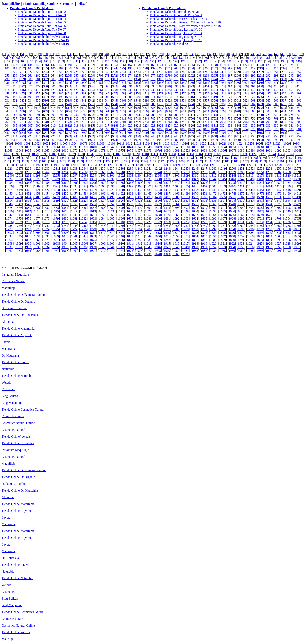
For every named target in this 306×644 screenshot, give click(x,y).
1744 (65, 226)
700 (107, 115)
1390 (46, 186)
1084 (204, 151)
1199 (55, 165)
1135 (71, 158)
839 (276, 126)
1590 (121, 208)
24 (131, 54)
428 (115, 90)
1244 (176, 168)
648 (7, 111)
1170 (89, 161)
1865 (297, 236)
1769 (297, 226)
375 (7, 86)
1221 (259, 165)
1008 (92, 143)
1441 (223, 190)
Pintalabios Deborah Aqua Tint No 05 (42, 22)
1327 (56, 179)
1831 (278, 233)
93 (249, 58)
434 (161, 90)
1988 (250, 251)
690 (30, 115)
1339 (167, 179)
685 (291, 111)
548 (138, 101)
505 (107, 97)
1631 (204, 211)
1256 (288, 168)
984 (191, 140)
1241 (148, 168)
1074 (111, 151)
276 (145, 76)
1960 (288, 247)
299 (22, 79)
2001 (185, 254)
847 (38, 129)
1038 (74, 147)
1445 (260, 190)
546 (122, 101)
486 (260, 93)
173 (253, 65)
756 (237, 118)
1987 (241, 251)
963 (30, 140)
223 (38, 72)
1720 (139, 222)
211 (245, 68)
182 (22, 68)
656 (69, 111)
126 (191, 61)
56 (23, 58)
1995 (130, 254)
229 (84, 72)
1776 (65, 229)
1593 (148, 208)
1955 (241, 247)
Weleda (6, 382)
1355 (18, 183)
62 (60, 58)
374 (299, 83)
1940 (102, 247)
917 (276, 133)
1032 (18, 147)
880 (291, 129)
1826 (232, 233)
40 (228, 54)
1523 (93, 201)
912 (237, 133)
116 (114, 61)
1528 (139, 201)
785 (161, 122)
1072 (93, 151)
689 (22, 115)
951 (237, 136)
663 (122, 111)
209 (230, 68)
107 (46, 61)
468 (122, 93)
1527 (130, 201)
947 (207, 136)
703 (130, 115)
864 (168, 129)
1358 (46, 183)
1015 (157, 143)
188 (69, 68)
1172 (107, 161)
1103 (81, 154)
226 (61, 72)
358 (176, 83)
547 (130, 101)
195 (122, 68)
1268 (102, 172)
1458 (83, 193)
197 (138, 68)
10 (45, 54)
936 (122, 136)
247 (222, 72)
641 (253, 108)
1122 (253, 154)
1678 (46, 218)
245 (207, 72)
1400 (139, 186)
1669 (260, 215)
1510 (269, 197)
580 (84, 104)
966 (53, 140)
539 (69, 101)
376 (15, 86)
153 (99, 65)
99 (285, 58)
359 (184, 83)
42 (240, 54)
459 (53, 93)
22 (118, 54)
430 (130, 90)
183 (30, 68)
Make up (7, 639)
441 (214, 90)
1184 (217, 161)
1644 (28, 215)
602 (253, 104)
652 (38, 111)
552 (168, 101)
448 (268, 90)
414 (7, 90)
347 (92, 83)
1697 (223, 218)
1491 (93, 197)
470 (138, 93)
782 (138, 122)
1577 (297, 204)
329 (253, 79)
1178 (162, 161)
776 (92, 122)
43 (246, 54)
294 (284, 76)
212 (253, 68)
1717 (111, 222)
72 (121, 58)
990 (237, 140)
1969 (74, 251)
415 (15, 90)
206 (207, 68)
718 (245, 115)
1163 (25, 161)
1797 (260, 229)
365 (230, 83)
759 (260, 118)
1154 (245, 158)
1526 (121, 201)
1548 (28, 204)
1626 (158, 211)
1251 (241, 168)
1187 (245, 161)
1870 (46, 240)
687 (7, 115)
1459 (93, 193)
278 (161, 76)
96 (267, 58)
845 (22, 129)
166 (199, 65)
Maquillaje (8, 288)
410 (276, 86)
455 (22, 93)
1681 (74, 218)
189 (76, 68)
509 (138, 97)
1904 (65, 243)
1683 (93, 218)
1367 (130, 183)
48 (277, 54)
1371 (167, 183)
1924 (250, 243)
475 (176, 93)
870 (214, 129)
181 (15, 68)
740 (115, 118)
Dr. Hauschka (10, 355)
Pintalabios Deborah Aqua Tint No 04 (42, 19)
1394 (83, 186)
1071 (83, 151)
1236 (102, 168)
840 (284, 126)
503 (92, 97)
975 (122, 140)
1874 (83, 240)
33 (185, 54)
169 (222, 65)
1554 (83, 204)
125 (183, 61)
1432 (139, 190)
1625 (148, 211)
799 (268, 122)
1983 (204, 251)
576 (53, 104)
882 (7, 133)
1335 (130, 179)
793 (222, 122)
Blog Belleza (10, 396)
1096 (16, 154)
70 (109, 58)
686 (299, 111)
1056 (241, 147)
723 (284, 115)
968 (69, 140)
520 (222, 97)
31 (173, 54)
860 (138, 129)
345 (76, 83)
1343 (204, 179)
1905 (74, 243)
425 (92, 90)
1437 (185, 190)
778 (107, 122)
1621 (111, 211)
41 (234, 54)
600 (237, 104)
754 (222, 118)
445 (245, 90)
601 (245, 104)
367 (245, 83)
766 (15, 122)
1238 (121, 168)
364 (222, 83)
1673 (297, 215)
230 (92, 72)
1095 (7, 154)
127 (199, 61)
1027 (268, 143)
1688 (139, 218)
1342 (195, 179)
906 (192, 133)
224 (46, 72)
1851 (167, 236)
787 (176, 122)
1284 (250, 172)
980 (161, 140)
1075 (121, 151)
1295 (56, 176)
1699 (241, 218)
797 (253, 122)
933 (99, 136)
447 (260, 90)
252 (260, 72)
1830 (269, 233)
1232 (65, 168)
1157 (272, 158)
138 (283, 61)
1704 (288, 218)
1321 (297, 176)
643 (268, 108)
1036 (56, 147)
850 (61, 129)
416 (22, 90)
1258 (9, 172)
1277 (185, 172)
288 (237, 76)
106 (38, 61)
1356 (28, 183)
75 (139, 58)
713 (207, 115)
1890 (232, 240)
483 (237, 93)
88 (218, 58)
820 (130, 126)
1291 (19, 176)
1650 (83, 215)
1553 (74, 204)
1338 (158, 179)
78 (158, 58)
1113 (172, 154)
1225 (296, 165)
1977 (148, 251)
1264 (65, 172)
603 (260, 104)
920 (299, 133)
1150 (208, 158)
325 (222, 79)
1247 (204, 168)
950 (230, 136)
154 (107, 65)
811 (61, 126)
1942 (121, 247)
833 (230, 126)
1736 (287, 222)
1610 (9, 211)
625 (130, 108)
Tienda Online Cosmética (18, 443)
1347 (241, 179)
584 (115, 104)
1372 (176, 183)
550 (153, 101)
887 (46, 133)
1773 (37, 229)
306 (76, 79)
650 (22, 111)
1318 (269, 176)
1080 (167, 151)
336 (7, 83)
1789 (185, 229)
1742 (46, 226)
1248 (213, 168)
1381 (260, 183)
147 (53, 65)
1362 (83, 183)
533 (22, 101)
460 (61, 93)
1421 (37, 190)
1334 (121, 179)
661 (107, 111)
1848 (139, 236)
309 (99, 79)
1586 (83, 208)
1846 (121, 236)
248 (230, 72)
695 (69, 115)
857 (115, 129)
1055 (232, 147)
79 (164, 58)
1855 (204, 236)
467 (115, 93)
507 (122, 97)
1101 (62, 154)
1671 (278, 215)
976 (130, 140)
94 (255, 58)
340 (38, 83)
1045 (139, 147)
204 (192, 68)
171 (237, 65)
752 (207, 118)
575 (46, 104)
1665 (223, 215)
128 (206, 61)
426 (99, 90)
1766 (269, 226)
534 (30, 101)
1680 (65, 218)
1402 (158, 186)
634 (199, 108)
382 (61, 86)
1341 (185, 179)
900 (145, 133)
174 (260, 65)
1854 (195, 236)
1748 (102, 226)
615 (53, 108)
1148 (190, 158)
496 (38, 97)
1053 (213, 147)
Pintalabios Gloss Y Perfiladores (32, 8)
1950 (195, 247)
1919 (204, 243)
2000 (176, 254)
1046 (148, 147)
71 (115, 58)
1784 (139, 229)
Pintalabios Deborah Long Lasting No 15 (176, 37)
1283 (241, 172)
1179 (171, 161)
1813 (111, 233)
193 (107, 68)
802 (291, 122)
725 (299, 115)
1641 (297, 211)
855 (99, 129)
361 (199, 83)
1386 (9, 186)
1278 (195, 172)
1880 (139, 240)
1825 (223, 233)
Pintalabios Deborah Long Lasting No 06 (176, 29)
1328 (65, 179)
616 (61, 108)
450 (284, 90)
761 (276, 118)
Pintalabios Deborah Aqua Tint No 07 (42, 29)
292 (268, 76)
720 (260, 115)
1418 (9, 190)
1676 (28, 218)
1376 (213, 183)
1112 (163, 154)
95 (261, 58)
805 (15, 126)
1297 (74, 176)
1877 (111, 240)
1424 (65, 190)
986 (207, 140)
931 (84, 136)
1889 (223, 240)
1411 (241, 186)
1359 (56, 183)
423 (76, 90)
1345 (223, 179)
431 (138, 90)
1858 (232, 236)
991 (245, 140)
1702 (269, 218)
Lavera (6, 342)
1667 (241, 215)
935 (115, 136)
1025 (250, 143)
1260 (28, 172)
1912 (139, 243)
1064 (18, 151)
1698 (232, 218)
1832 (287, 233)
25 (137, 54)
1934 (46, 247)
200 (161, 68)
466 (107, 93)
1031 (9, 147)
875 (253, 129)
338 (22, 83)
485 (253, 93)
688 (15, 115)
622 (107, 108)
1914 (158, 243)
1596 (176, 208)
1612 (28, 211)
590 (161, 104)
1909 (111, 243)
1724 (176, 222)
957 (284, 136)
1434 (158, 190)
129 (214, 61)
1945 (148, 247)
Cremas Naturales (13, 416)
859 (130, 129)
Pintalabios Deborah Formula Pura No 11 (176, 15)
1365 (111, 183)
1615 (56, 211)
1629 (185, 211)
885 (30, 133)
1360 (65, 183)
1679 (56, 218)
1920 (213, 243)
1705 (297, 218)
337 (15, 83)
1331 (93, 179)
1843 (93, 236)
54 (11, 58)
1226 (9, 168)
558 (214, 101)
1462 (121, 193)
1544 (288, 201)
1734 (269, 222)
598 (222, 104)
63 (66, 58)
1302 (121, 176)
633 (191, 108)
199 (153, 68)
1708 (28, 222)
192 (99, 68)
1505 (223, 197)
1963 (18, 251)
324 (214, 79)
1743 (56, 226)
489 (284, 93)
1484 (28, 197)
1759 (204, 226)
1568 (213, 204)
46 (265, 54)
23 (124, 54)
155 (115, 65)
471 (145, 93)
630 (168, 108)
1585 (74, 208)
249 (237, 72)
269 (92, 76)
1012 (129, 143)
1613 (37, 211)
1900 (28, 243)
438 (191, 90)
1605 (260, 208)
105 (31, 61)
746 (161, 118)
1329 (74, 179)
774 (76, 122)
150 (76, 65)
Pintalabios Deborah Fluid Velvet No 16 (43, 44)
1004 (55, 143)
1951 (204, 247)
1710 (46, 222)
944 (184, 136)
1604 (250, 208)
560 (230, 101)
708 (168, 115)
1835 (18, 236)
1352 (288, 179)
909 (215, 133)
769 (38, 122)
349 (107, 83)
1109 (136, 154)
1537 (223, 201)
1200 (65, 165)
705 (145, 115)
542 (92, 101)
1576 (288, 204)
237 (145, 72)
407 (253, 86)
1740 (28, 226)
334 (291, 79)
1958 (269, 247)
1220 (250, 165)
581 (92, 104)
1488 (65, 197)
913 (245, 133)
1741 (37, 226)
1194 (10, 165)
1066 (37, 151)
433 (153, 90)
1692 (176, 218)
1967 (56, 251)
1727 (204, 222)
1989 (260, 251)
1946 (158, 247)
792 (214, 122)
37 (210, 54)
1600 (213, 208)
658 (84, 111)
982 (176, 140)
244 (199, 72)
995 (276, 140)
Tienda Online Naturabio (17, 376)
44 (252, 54)
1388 (28, 186)
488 (276, 93)
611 (22, 108)
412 (291, 86)
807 (30, 126)
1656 (139, 215)
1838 (46, 236)
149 (69, 65)
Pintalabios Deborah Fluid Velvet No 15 (43, 40)
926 (46, 136)
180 (7, 68)
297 (7, 79)
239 (161, 72)
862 (153, 129)
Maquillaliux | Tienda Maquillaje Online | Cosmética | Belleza (45, 4)
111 (77, 61)
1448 (288, 190)
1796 (250, 229)
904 (176, 133)
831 (214, 126)
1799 (278, 229)
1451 (18, 193)
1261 (37, 172)
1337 (148, 179)
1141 (125, 158)
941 (161, 136)
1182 (199, 161)
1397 (111, 186)
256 (291, 72)
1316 (250, 176)
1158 (281, 158)
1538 (232, 201)
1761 (223, 226)
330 (260, 79)
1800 (288, 229)
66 (84, 58)
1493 (111, 197)
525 (260, 97)
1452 (28, 193)
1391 (56, 186)
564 (260, 101)
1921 (223, 243)
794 (230, 122)
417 (30, 90)
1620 (102, 211)
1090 (260, 151)
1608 (288, 208)
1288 (288, 172)
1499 (167, 197)
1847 (130, 236)
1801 (297, 229)
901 (153, 133)
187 (61, 68)
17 (88, 54)
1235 (93, 168)
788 (184, 122)
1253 (260, 168)
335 (299, 79)
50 (289, 54)
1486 (46, 197)
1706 (9, 222)
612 (30, 108)
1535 (204, 201)
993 (260, 140)
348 (99, 83)
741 (122, 118)
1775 (56, 229)
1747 (93, 226)
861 (145, 129)
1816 (139, 233)
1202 (83, 165)
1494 (121, 197)
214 (268, 68)
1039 (83, 147)
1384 (288, 183)
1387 (19, 186)
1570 (232, 204)
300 (30, 79)
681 (260, 111)
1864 (288, 236)
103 (15, 61)
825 (168, 126)
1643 (18, 215)
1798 (269, 229)
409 (268, 86)
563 (253, 101)
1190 (272, 161)
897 (122, 133)
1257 (297, 168)
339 (30, 83)
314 (138, 79)
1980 (176, 251)
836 (253, 126)
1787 (167, 229)
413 (299, 86)
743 (138, 118)
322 (199, 79)
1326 (46, 179)
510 (145, 97)
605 (276, 104)
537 (53, 101)
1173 (116, 161)
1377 (223, 183)
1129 (16, 158)
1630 (195, 211)
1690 (158, 218)
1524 (102, 201)
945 (191, 136)
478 (199, 93)
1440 (213, 190)
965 (46, 140)
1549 (37, 204)
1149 (199, 158)
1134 (61, 158)
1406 (195, 186)
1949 (185, 247)
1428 (102, 190)
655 (61, 111)
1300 (102, 176)
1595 (167, 208)
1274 (158, 172)
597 (214, 104)
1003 (46, 143)
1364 (102, 183)
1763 (241, 226)
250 (245, 72)
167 (207, 65)
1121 (244, 154)
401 (207, 86)
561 (237, 101)
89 (225, 58)
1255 (278, 168)
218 (299, 68)
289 (245, 76)
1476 (250, 193)
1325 (37, 179)
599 (230, 104)
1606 (269, 208)
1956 (250, 247)
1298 (83, 176)
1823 (204, 233)
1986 (232, 251)
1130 (25, 158)
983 (184, 140)
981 (168, 140)
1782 (121, 229)
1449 (297, 190)
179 (299, 65)
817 (107, 126)
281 (184, 76)
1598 (195, 208)
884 (22, 133)
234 (122, 72)
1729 (223, 222)
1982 (195, 251)
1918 (195, 243)
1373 (185, 183)
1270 (121, 172)
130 (222, 61)
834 (237, 126)
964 (38, 140)
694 (61, 115)
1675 (18, 218)
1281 (223, 172)
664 (130, 111)
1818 (158, 233)
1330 (83, 179)
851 (69, 129)
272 (115, 76)
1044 (130, 147)
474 (168, 93)
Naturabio (8, 369)
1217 (222, 165)
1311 (204, 176)
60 (48, 58)
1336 (139, 179)
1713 (74, 222)
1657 (148, 215)
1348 (250, 179)
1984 (213, 251)
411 (283, 86)
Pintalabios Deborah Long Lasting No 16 (176, 40)
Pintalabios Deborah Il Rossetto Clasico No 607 (180, 19)
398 (184, 86)
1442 (232, 190)
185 (46, 68)
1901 (37, 243)
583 (107, 104)
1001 (27, 143)
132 (237, 61)
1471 (204, 193)
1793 (223, 229)
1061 (288, 147)
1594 (158, 208)
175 (268, 65)
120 (145, 61)
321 (191, 79)
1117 (208, 154)
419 (46, 90)
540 (76, 101)
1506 (232, 197)
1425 (74, 190)
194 (115, 68)
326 (230, 79)
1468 (176, 193)
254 (276, 72)
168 (214, 65)
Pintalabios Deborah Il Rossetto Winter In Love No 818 (185, 26)
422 (69, 90)
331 (268, 79)
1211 (167, 165)
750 (191, 118)
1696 (213, 218)
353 (138, 83)
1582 (46, 208)
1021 (212, 143)
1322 (9, 179)
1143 (144, 158)
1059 (269, 147)
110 (69, 61)
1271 (130, 172)
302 (46, 79)
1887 (204, 240)
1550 (46, 204)
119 (137, 61)
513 (168, 97)
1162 (16, 161)
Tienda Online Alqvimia (17, 335)
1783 (130, 229)
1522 (83, 201)
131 (229, 61)
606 (284, 104)
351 (122, 83)
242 (184, 72)
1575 (278, 204)
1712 (65, 222)
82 (182, 58)
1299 (93, 176)
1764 (250, 226)
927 (53, 136)
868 (199, 129)
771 (53, 122)
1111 (154, 154)
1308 (176, 176)
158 (138, 65)
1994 (121, 254)
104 (23, 61)
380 (46, 86)
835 (245, 126)
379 (38, 86)
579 (76, 104)
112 (84, 61)
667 (153, 111)
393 (145, 86)
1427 (93, 190)
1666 (232, 215)
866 (184, 129)
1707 (19, 222)
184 (38, 68)
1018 (185, 143)
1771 (18, 229)
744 (145, 118)
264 (53, 76)
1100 (53, 154)
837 (260, 126)
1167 (61, 161)
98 (279, 58)
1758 (195, 226)
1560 (139, 204)
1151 (217, 158)
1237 (111, 168)
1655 (130, 215)
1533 (185, 201)
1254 (269, 168)
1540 (250, 201)
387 (99, 86)
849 (53, 129)
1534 (195, 201)
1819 (167, 233)
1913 (148, 243)
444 (237, 90)
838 (268, 126)
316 (153, 79)
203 (184, 68)
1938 (83, 247)
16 (82, 54)
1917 (185, 243)
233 (115, 72)
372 (284, 83)
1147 (180, 158)
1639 (278, 211)
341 (46, 83)
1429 (111, 190)
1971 (93, 251)
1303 (130, 176)
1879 (130, 240)
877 (268, 129)
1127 (299, 154)
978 (145, 140)
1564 (176, 204)
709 (176, 115)
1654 (121, 215)
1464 (139, 193)
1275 (167, 172)
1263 (56, 172)
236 (138, 72)
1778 (83, 229)
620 (91, 108)
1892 (250, 240)
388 (107, 86)
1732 (250, 222)
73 (127, 58)
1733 (260, 222)
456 (30, 93)
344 (69, 83)
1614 (46, 211)
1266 (83, 172)
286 (222, 76)
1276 (176, 172)
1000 (18, 143)
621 (99, 108)
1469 (185, 193)
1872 (65, 240)
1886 (195, 240)
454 (15, 93)
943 (176, 136)
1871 (56, 240)
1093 (288, 151)
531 (7, 101)
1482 (9, 197)
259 (15, 76)
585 (122, 104)
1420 (28, 190)
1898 (9, 243)
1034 (37, 147)
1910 (121, 243)
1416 (287, 186)
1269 (111, 172)
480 (214, 93)
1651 (93, 215)
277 (153, 76)
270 (99, 76)
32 (179, 54)
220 (15, 72)
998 (299, 140)
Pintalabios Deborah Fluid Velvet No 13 (43, 37)
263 (46, 76)
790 (199, 122)
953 (253, 136)
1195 (19, 165)
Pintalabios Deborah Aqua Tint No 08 (42, 33)
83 (188, 58)
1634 (232, 211)
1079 (158, 151)
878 (276, 129)
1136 (80, 158)
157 (130, 65)
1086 (223, 151)
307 (84, 79)
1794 (232, 229)
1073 (102, 151)
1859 (241, 236)
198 (145, 68)
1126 (290, 154)
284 (207, 76)
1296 (65, 176)
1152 (226, 158)
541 (84, 101)
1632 (213, 211)
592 (176, 104)
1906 (83, 243)
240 (168, 72)
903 (168, 133)
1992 (288, 251)
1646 (46, 215)
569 (299, 101)
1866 (9, 240)
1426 (83, 190)
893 (92, 133)
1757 (185, 226)
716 (230, 115)
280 (176, 76)
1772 (28, 229)
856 (107, 129)
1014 (147, 143)
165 (191, 65)
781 (130, 122)
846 (30, 129)
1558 (121, 204)
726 (7, 118)
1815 (130, 233)
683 (276, 111)
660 (99, 111)
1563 (167, 204)
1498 (158, 197)
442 (222, 90)
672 (191, 111)
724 (291, 115)
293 (276, 76)
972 (99, 140)
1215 (204, 165)
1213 (185, 165)
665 (138, 111)
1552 (65, 204)
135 (260, 61)
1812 (102, 233)
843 (7, 129)
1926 (269, 243)
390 (122, 86)
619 (84, 108)
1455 (56, 193)
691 (38, 115)
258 (7, 76)
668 (161, 111)
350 (115, 83)
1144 (153, 158)
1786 (158, 229)
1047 (158, 147)
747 (168, 118)
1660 (176, 215)
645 (284, 108)
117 (122, 61)
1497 (148, 197)
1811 (93, 233)
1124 (272, 154)
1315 (241, 176)
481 (222, 93)
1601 (223, 208)
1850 (158, 236)
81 (176, 58)
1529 (148, 201)
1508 (250, 197)
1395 (93, 186)
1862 (269, 236)
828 (191, 126)
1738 (9, 226)
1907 (93, 243)
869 (207, 129)
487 (268, 93)
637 (222, 108)
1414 (269, 186)
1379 (241, 183)
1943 (130, 247)
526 (268, 97)
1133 (52, 158)
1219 (241, 165)
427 (107, 90)
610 (15, 108)
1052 (204, 147)
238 (153, 72)
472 (153, 93)
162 (168, 65)
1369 (148, 183)
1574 (269, 204)
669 (168, 111)
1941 (111, 247)
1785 (148, 229)
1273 (148, 172)
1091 (269, 151)
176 (276, 65)
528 (284, 97)
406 (245, 86)
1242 (158, 168)
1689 (148, 218)
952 (245, 136)
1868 (28, 240)
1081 (176, 151)
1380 (250, 183)
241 (176, 72)
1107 (117, 154)
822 (145, 126)
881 (299, 129)
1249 (223, 168)
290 (253, 76)
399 (192, 86)
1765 (260, 226)
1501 (186, 197)
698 (92, 115)
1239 (130, 168)
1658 (158, 215)
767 (22, 122)
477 (191, 93)
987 (214, 140)
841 (291, 126)
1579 (18, 208)
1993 (297, 251)
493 (15, 97)
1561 (148, 204)
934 (107, 136)
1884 (176, 240)
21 (112, 54)
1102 (71, 154)
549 (145, 101)
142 (15, 65)
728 (22, 118)
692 (46, 115)
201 (168, 68)
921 (7, 136)
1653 (111, 215)
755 (230, 118)
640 (245, 108)
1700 (250, 218)
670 (176, 111)
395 (161, 86)
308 (92, 79)
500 (69, 97)
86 (206, 58)
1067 (46, 151)
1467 (167, 193)
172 (245, 65)
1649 (74, 215)
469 (130, 93)
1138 (98, 158)
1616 (65, 211)
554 (184, 101)
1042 (111, 147)
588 (145, 104)
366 (237, 83)
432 (145, 90)
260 (22, 76)
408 (260, 86)
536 (46, 101)
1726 (195, 222)
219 (7, 72)
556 (199, 101)
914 (253, 133)
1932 (28, 247)
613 (38, 108)
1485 (37, 197)
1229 (37, 168)
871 (222, 129)
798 (260, 122)
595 (199, 104)
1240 (139, 168)
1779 (93, 229)
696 (76, 115)
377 (22, 86)
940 (153, 136)
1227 (18, 168)
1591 (130, 208)
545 (115, 101)
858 (122, 129)
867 (191, 129)
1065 (28, 151)
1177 (153, 161)
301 (38, 79)
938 (138, 136)
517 (199, 97)
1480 (288, 193)
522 (237, 97)
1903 (56, 243)
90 (231, 58)
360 (191, 83)
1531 (167, 201)
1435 (167, 190)
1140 (116, 158)
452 (299, 90)
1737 (297, 222)
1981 (185, 251)
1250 (232, 168)
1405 (186, 186)
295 (291, 76)
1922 (232, 243)
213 (260, 68)
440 (207, 90)
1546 (9, 204)
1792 (213, 229)
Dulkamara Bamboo (14, 308)
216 (284, 68)
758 (253, 118)
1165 (43, 161)
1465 (148, 193)
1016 (166, 143)
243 (191, 72)
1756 (176, 226)
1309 (186, 176)
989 (230, 140)
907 (199, 133)
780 (122, 122)
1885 (185, 240)
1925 (260, 243)
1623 (130, 211)
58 (36, 58)
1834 (9, 236)
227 (69, 72)
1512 (287, 197)
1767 (278, 226)
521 (230, 97)
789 (191, 122)
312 (122, 79)
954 (260, 136)
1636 (250, 211)
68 (97, 58)
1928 (287, 243)
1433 (148, 190)
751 (199, 118)
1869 (37, 240)
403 (222, 86)
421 (61, 90)
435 (168, 90)
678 (237, 111)
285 (214, 76)
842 (299, 126)
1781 (111, 229)
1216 (213, 165)
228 (76, 72)
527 (276, 97)
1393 (74, 186)
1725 (185, 222)
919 (291, 133)
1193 (299, 161)
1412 (250, 186)
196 (130, 68)
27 (149, 54)
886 (38, 133)
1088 (241, 151)
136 (268, 61)
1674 (9, 218)
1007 (83, 143)
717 (237, 115)
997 (291, 140)
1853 (185, 236)
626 (138, 108)
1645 (37, 215)
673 (199, 111)
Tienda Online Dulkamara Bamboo (24, 295)
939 (145, 136)
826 (176, 126)
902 (161, 133)
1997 (148, 254)
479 (207, 93)
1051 (195, 147)
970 (84, 140)
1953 (223, 247)
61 (54, 58)
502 (84, 97)
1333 (111, 179)
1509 (260, 197)
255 (284, 72)
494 (22, 97)
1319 (278, 176)
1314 (232, 176)
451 (291, 90)
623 (114, 108)
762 (284, 118)
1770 (9, 229)
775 (84, 122)
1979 (167, 251)
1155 (254, 158)
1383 (278, 183)
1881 (148, 240)
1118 (217, 154)
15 (76, 54)
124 (175, 61)
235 (130, 72)
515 (184, 97)
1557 (111, 204)
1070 (74, 151)
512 (161, 97)
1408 (213, 186)
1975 (130, 251)
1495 (130, 197)
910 (222, 133)
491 (299, 93)
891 (76, 133)
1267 (93, 172)
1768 (288, 226)
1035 (46, 147)
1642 (9, 215)
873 (237, 129)
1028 (277, 143)
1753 (148, 226)
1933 (37, 247)
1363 (93, 183)
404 (230, 86)
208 (222, 68)
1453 (37, 193)
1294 (46, 176)
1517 (37, 201)
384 (76, 86)
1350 (269, 179)
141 (7, 65)
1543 (278, 201)
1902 (46, 243)
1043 (121, 147)
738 (99, 118)
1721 (148, 222)
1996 (139, 254)
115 (107, 61)
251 (253, 72)
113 (92, 61)
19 (100, 54)
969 (76, 140)
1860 (250, 236)
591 (168, 104)
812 (68, 126)
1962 (9, 251)
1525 (111, 201)
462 (76, 93)
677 (230, 111)
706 (153, 115)
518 (207, 97)
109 (61, 61)
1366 (121, 183)
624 (122, 108)
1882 (158, 240)
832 (222, 126)
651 (30, 111)
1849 (148, 236)
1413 (260, 186)
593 (184, 104)
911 (230, 133)
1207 (130, 165)
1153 (235, 158)
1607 (278, 208)
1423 (56, 190)
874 (245, 129)
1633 (223, 211)
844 (15, 129)
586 (130, 104)
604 (268, 104)
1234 (83, 168)
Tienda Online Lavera (15, 362)
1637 (260, 211)
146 (46, 65)
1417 (297, 186)
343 (61, 83)
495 (30, 97)
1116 (199, 154)
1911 (130, 243)
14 (70, 54)
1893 (260, 240)
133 (245, 61)
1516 (28, 201)
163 (176, 65)
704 (138, 115)
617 (68, 108)
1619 (93, 211)
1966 (46, 251)
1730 (232, 222)
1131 (34, 158)
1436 (176, 190)
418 (38, 90)
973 (107, 140)
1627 (167, 211)
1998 (158, 254)
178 (291, 65)
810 (53, 126)
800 (276, 122)
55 (17, 58)
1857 (223, 236)
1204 (102, 165)
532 (15, 101)
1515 (18, 201)
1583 (56, 208)
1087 (232, 151)
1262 (46, 172)
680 (253, 111)
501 (76, 97)
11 (51, 54)
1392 (65, 186)
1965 (37, 251)
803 (299, 122)
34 (192, 54)
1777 (74, 229)
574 (38, 104)
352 (130, 83)
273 (122, 76)
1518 (46, 201)
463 (84, 93)
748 (176, 118)
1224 (287, 165)
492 (7, 97)
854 (92, 129)
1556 (102, 204)
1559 (130, 204)
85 (200, 58)
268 (84, 76)
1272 (139, 172)
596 (207, 104)
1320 (287, 176)
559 (222, 101)
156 (122, 65)
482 (230, 93)
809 (46, 126)
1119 (226, 154)
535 (38, 101)
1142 (135, 158)
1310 (195, 176)
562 (245, 101)
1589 (111, 208)
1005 (64, 143)
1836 (28, 236)
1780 (102, 229)
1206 (120, 165)
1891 (241, 240)
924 (30, 136)
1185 (226, 161)
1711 (56, 222)
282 (191, 76)
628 (153, 108)
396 (168, 86)
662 (115, 111)
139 (291, 61)
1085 (213, 151)
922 (15, 136)
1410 (232, 186)
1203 (92, 165)
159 (145, 65)
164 (184, 65)
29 (161, 54)
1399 (130, 186)
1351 (278, 179)
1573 (260, 204)
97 (273, 58)
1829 (260, 233)
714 (214, 115)
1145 (162, 158)
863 (161, 129)
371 (276, 83)
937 (130, 136)
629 (161, 108)
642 (260, 108)
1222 (268, 165)
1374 (195, 183)
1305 (148, 176)
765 (7, 122)
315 (145, 79)
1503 (204, 197)
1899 (19, 243)
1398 (121, 186)
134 (252, 61)
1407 (204, 186)
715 (222, 115)
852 (76, 129)
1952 (213, 247)
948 (214, 136)
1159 (290, 158)
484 (245, 93)
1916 (176, 243)
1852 (176, 236)
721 (268, 115)
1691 (167, 218)
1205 (111, 165)
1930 (9, 247)
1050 (185, 147)
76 (145, 58)
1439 (204, 190)
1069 (65, 151)
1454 (46, 193)
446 (253, 90)
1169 (80, 161)
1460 (102, 193)
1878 (121, 240)
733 (61, 118)
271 (107, 76)
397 (176, 86)
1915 (167, 243)
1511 (278, 197)
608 (299, 104)
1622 (120, 211)
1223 (278, 165)
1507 (241, 197)
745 (153, 118)
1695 (204, 218)
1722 (158, 222)
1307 (167, 176)
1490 (83, 197)
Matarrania (9, 349)
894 (99, 133)
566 (276, 101)
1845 (111, 236)
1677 (37, 218)
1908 (102, 243)
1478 (269, 193)
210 (238, 68)
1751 (130, 226)
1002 (36, 143)
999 (9, 143)
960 (7, 140)
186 (53, 68)
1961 (297, 247)
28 (155, 54)
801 (284, 122)
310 (107, 79)
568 (291, 101)
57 (30, 58)
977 (138, 140)
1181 (190, 161)
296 (299, 76)
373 (291, 83)
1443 (241, 190)
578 (69, 104)
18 (94, 54)
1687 (130, 218)
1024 (240, 143)
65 (78, 58)
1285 (260, 172)
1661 (185, 215)
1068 (56, 151)
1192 (290, 161)
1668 (250, 215)
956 (276, 136)
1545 (297, 201)
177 (284, 65)
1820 (176, 233)
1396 (102, 186)
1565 (185, 204)
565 (268, 101)
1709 (37, 222)
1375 (204, 183)
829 (199, 126)
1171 (98, 161)
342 (53, 83)
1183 (208, 161)
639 (237, 108)
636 (214, 108)
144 (30, 65)
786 (168, 122)
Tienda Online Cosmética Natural (23, 409)
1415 (278, 186)
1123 (262, 154)
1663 (204, 215)
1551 (56, 204)
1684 (102, 218)
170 (230, 65)
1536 (213, 201)
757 (245, 118)
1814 (120, 233)
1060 (278, 147)
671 (184, 111)
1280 (213, 172)
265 (61, 76)
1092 (278, 151)
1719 (130, 222)
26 (143, 54)
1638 (269, 211)
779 (115, 122)
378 (30, 86)
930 (76, 136)
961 (15, 140)
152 (92, 65)
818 (114, 126)
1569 (223, 204)
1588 (102, 208)
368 (253, 83)
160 (153, 65)
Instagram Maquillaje (15, 274)
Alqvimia (8, 322)
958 (291, 136)
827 (184, 126)
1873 (74, 240)
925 (38, 136)
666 (145, 111)
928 (61, 136)
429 (122, 90)
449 (276, 90)
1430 (121, 190)
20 (106, 54)
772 (61, 122)
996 (284, 140)
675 (214, 111)
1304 (139, 176)
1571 (241, 204)
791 (207, 122)
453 (7, 93)
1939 (93, 247)
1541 (260, 201)
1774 (46, 229)
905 (184, 133)
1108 (126, 154)
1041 (102, 147)
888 (53, 133)
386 (92, 86)
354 (145, 83)
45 (259, 54)
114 (99, 61)
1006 (74, 143)
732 (53, 118)
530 (299, 97)
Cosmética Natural (14, 281)
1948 (176, 247)
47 (271, 54)
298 (15, 79)
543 (99, 101)
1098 (35, 154)
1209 (148, 165)
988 (222, 140)
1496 (139, 197)
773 (69, 122)
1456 (65, 193)
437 (184, 90)
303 (53, 79)
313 (130, 79)
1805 (37, 233)
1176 (144, 161)
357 (168, 83)
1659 (167, 215)
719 (253, 115)
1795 (241, 229)
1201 (74, 165)
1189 (263, 161)
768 (30, 122)
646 (291, 108)
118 (129, 61)
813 (76, 126)
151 (84, 65)
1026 (259, 143)
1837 (37, 236)
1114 (181, 154)
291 (260, 76)
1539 (241, 201)
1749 (111, 226)
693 (53, 115)
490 (291, 93)
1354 (9, 183)
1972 (102, 251)
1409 (223, 186)
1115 (190, 154)
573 (30, 104)
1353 (297, 179)
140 (298, 61)
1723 (167, 222)
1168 (71, 161)
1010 (110, 143)
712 (199, 115)
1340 (176, 179)
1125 (281, 154)
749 (184, 118)
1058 (260, 147)
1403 (167, 186)
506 (115, 97)
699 (99, 115)
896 (115, 133)
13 (64, 54)
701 (115, 115)
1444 (250, 190)
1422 (46, 190)
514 (176, 97)
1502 (195, 197)
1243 (167, 168)
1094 (297, 151)
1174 (125, 161)
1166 (52, 161)
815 (91, 126)
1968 (65, 251)
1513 (297, 197)
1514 (9, 201)
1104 (90, 154)
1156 (263, 158)
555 (191, 101)
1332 (102, 179)
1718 (120, 222)
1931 (18, 247)
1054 (223, 147)
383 (69, 86)
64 (72, 58)
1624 (139, 211)
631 (176, 108)
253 (268, 72)
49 (283, 54)
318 (168, 79)
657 (76, 111)
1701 (260, 218)
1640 (287, 211)
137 (275, 61)
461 (69, 93)
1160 (299, 158)
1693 (185, 218)
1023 (231, 143)
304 (61, 79)
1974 (121, 251)
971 (92, 140)
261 (30, 76)
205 (199, 68)
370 (268, 83)
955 (268, 136)
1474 (232, 193)
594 (191, 104)
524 (253, 97)
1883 (167, 240)
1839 (56, 236)
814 (84, 126)
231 (99, 72)
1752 (139, 226)
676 (222, 111)
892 (84, 133)
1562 (158, 204)
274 (130, 76)
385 (84, 86)
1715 (93, 222)
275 (138, 76)
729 (30, 118)
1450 (9, 193)
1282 (232, 172)
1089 (250, 151)
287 (230, 76)
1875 (93, 240)
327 (237, 79)
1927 (278, 243)
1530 (158, 201)
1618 (83, 211)
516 (191, 97)
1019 (194, 143)
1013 (138, 143)
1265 (74, 172)
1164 (34, 161)
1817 (148, 233)
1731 (241, 222)
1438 (195, 190)
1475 (241, 193)
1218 (231, 165)
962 (22, 140)
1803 (19, 233)
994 (268, 140)
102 (8, 61)
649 (15, 111)
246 (214, 72)
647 (299, 108)
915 (260, 133)
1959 (278, 247)
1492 (102, 197)
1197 (37, 165)
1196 (28, 165)
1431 (130, 190)
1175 (135, 161)
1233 (74, 168)
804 (7, 126)
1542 (269, 201)
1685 (111, 218)
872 (230, 129)
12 (57, 54)
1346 (232, 179)
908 (207, 133)
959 (299, 136)
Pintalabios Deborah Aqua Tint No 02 (42, 12)
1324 (28, 179)
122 (160, 61)
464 (92, 93)
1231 (56, 168)
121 (152, 61)
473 (161, 93)
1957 (260, 247)
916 (268, 133)
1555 (93, 204)
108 (54, 61)
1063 (9, 151)
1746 (83, 226)
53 (5, 58)
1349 (260, 179)
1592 (139, 208)
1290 (9, 176)
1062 (297, 147)
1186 (235, 161)
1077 (139, 151)
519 (214, 97)
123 (168, 61)
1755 (167, 226)
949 (222, 136)
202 (176, 68)
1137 (89, 158)
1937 (74, 247)
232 (107, 72)
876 (260, 129)
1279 (204, 172)
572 (22, 104)
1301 (111, 176)
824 (161, 126)
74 (133, 58)
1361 (74, 183)
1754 (158, 226)
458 (46, 93)
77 (151, 58)
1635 (241, 211)
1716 (102, 222)
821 (138, 126)
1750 (121, 226)
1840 (65, 236)
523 (245, 97)
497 (46, 97)
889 (61, 133)
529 (291, 97)
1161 (6, 161)
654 (53, 111)
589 (153, 104)
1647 (56, 215)
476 (184, 93)
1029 (287, 143)
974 (115, 140)
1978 (158, 251)
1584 (65, 208)
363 (214, 83)
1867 (18, 240)
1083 (195, 151)
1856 (213, 236)
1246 (195, 168)
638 (230, 108)
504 (99, 97)
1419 (18, 190)
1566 (195, 204)
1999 (167, 254)
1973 (111, 251)
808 (38, 126)
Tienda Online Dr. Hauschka (20, 315)
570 (7, 104)
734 (69, 118)
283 (199, 76)
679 (245, 111)
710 (184, 115)
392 (138, 86)
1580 (28, 208)
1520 (65, 201)
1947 (167, 247)
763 (291, 118)
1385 (297, 183)
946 (199, 136)
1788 (176, 229)
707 (161, 115)
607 (291, 104)
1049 (176, 147)
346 (84, 83)
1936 (65, 247)
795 (237, 122)
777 (99, 122)
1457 (74, 193)
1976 (139, 251)
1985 (223, 251)
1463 (130, 193)
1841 (74, 236)
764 (299, 118)
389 (115, 86)
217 (291, 68)
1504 (213, 197)
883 (15, 133)
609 (7, 108)
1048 (167, 147)
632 (184, 108)
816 (99, 126)
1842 (83, 236)
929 (69, 136)
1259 (18, 172)
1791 (204, 229)
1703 (278, 218)
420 (53, 90)
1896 (288, 240)
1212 (176, 165)
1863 (278, 236)
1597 (185, 208)
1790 (195, 229)
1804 (28, 233)
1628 (176, 211)
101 (300, 58)
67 (90, 58)
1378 (232, 183)
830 (207, 126)
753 (214, 118)
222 (30, 72)
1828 (250, 233)
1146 (171, 158)
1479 (278, 193)
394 (153, 86)
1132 (43, 158)
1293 (37, 176)
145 (38, 65)
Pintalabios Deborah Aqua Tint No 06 (42, 26)
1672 (288, 215)
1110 (145, 154)
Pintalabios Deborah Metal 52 (169, 44)
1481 (297, 193)
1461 (111, 193)
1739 (18, 226)
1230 (46, 168)
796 (245, 122)
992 (253, 140)
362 (207, 83)
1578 (9, 208)
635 (207, 108)
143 (22, 65)
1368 (139, 183)
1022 (222, 143)
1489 (74, 197)
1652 (102, 215)
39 (222, 54)
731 (46, 118)
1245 (185, 168)
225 (53, 72)
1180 (180, 161)
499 (61, 97)
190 (84, 68)
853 (84, 129)
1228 (28, 168)
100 (292, 58)
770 (46, 122)
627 (145, 108)
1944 (139, 247)
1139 (107, 158)
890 (69, 133)
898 (130, 133)
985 (199, 140)
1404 (176, 186)
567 (284, 101)
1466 (158, 193)
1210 (157, 165)
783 (145, 122)
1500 (176, 197)
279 (168, 76)
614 (46, 108)
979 (153, 140)
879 (284, 129)
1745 (74, 226)
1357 (37, 183)
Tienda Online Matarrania (18, 328)
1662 (195, 215)
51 (295, 54)
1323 (18, 179)
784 (153, 122)
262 (38, 76)
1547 (18, 204)
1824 (213, 233)
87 (212, 58)
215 (276, 68)
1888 (213, 240)
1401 (148, 186)
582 (99, 104)
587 (138, 104)
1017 (175, 143)
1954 (232, 247)
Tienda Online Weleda (16, 436)
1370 (158, 183)
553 (176, 101)
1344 (213, 179)
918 (284, 133)
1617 (74, 211)
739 (107, 118)
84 (194, 58)
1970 (83, 251)
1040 (93, 147)
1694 (195, 218)
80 (170, 58)
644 (276, 108)
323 (207, 79)
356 (161, 83)
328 (245, 79)
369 (260, 83)
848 (46, 129)
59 (42, 58)
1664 (213, 215)
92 (243, 58)
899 (138, 133)
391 (130, 86)
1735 (278, 222)
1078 (148, 151)
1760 (213, 226)
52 (301, 54)
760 (268, 118)
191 (92, 68)
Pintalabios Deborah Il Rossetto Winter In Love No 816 (185, 22)
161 (161, 65)
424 (84, 90)
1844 (102, 236)
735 (76, 118)
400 (199, 86)
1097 (25, 154)
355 (153, 83)
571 (15, 104)
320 (184, 79)
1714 (83, 222)
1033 (28, 147)
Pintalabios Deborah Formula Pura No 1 (175, 12)
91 (237, 58)
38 (216, 54)
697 (84, 115)
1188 (254, 161)
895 (107, 133)
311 (115, 79)
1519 (56, 201)
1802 (9, 233)
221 (22, 72)
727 (15, 118)
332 (276, 79)
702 (122, 115)
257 (299, 72)
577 (61, 104)
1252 (250, 168)
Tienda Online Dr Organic (18, 301)
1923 (241, 243)
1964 (28, 251)
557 (207, 101)
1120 (235, 154)
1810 (83, 233)
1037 (65, 147)
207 (215, 68)
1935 (56, 247)
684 (284, 111)
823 (153, 126)
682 (268, 111)
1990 (269, 251)
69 (103, 58)
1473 (223, 193)
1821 (185, 233)
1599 (204, 208)
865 (176, 129)
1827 (241, 233)
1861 (260, 236)
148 (61, 65)
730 (38, 118)
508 (130, 97)
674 (207, 111)
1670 (269, 215)
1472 (213, 193)
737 (92, 118)
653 (46, 111)
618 (76, 108)
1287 (278, 172)
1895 (278, 240)
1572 (250, 204)
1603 (241, 208)
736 (84, 118)
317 (161, 79)
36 (204, 54)
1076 (130, 151)
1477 (260, 193)
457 (38, 93)
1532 (176, 201)
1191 (281, 161)
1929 (297, 243)
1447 (278, 190)
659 (92, 111)
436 (176, 90)
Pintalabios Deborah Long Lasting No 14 (176, 33)
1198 (46, 165)
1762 (232, 226)
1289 (297, 172)
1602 (232, 208)
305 (69, 79)
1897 (297, 240)
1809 (74, 233)
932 (92, 136)
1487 (56, 197)
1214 (194, 165)
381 (53, 86)
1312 (213, 176)
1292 (28, 176)
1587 (93, 208)
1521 (74, 201)
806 (22, 126)
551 (161, 101)
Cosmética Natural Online (18, 423)
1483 (19, 197)
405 (238, 86)
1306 (158, 176)
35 (198, 54)
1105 (99, 154)
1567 (204, 204)
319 (176, 79)
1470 (195, 193)
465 (99, 93)
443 (230, 90)
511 (153, 97)
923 (22, 136)
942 (168, 136)
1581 (37, 208)
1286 (269, 172)
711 (191, 115)
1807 (56, 233)
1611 (19, 211)
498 (53, 97)
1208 (139, 165)
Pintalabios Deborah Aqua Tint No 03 (42, 15)
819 (122, 126)
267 (76, 76)
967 (61, 140)
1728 (213, 222)
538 (61, 101)
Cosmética (8, 389)
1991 (278, 251)
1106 (108, 154)
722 (276, 115)
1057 (250, 147)
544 (107, 101)
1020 (203, 143)
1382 (269, 183)
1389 (37, 186)
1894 (269, 240)
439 (199, 90)
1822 (195, 233)
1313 (223, 176)
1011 (120, 143)
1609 (297, 208)
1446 (269, 190)
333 (284, 79)
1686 (121, 218)
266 (69, 76)
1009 (101, 143)
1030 (296, 143)
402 (215, 86)
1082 (185, 151)
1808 (65, 233)
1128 (6, 158)
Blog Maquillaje (12, 403)
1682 (83, 218)
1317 (260, 176)
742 (130, 118)
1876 (102, 240)
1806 (46, 233)
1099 (44, 154)
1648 (65, 215)
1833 (297, 233)
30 (167, 54)
